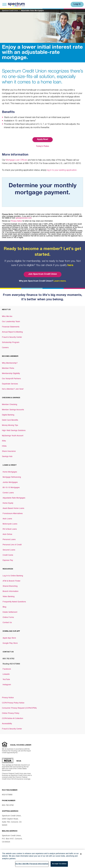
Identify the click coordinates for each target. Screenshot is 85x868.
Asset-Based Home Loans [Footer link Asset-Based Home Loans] (13, 508)
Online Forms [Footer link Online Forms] (8, 617)
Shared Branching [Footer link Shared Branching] (10, 586)
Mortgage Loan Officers (17, 160)
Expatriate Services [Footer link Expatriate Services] (10, 384)
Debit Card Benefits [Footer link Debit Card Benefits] (10, 420)
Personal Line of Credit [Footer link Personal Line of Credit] (12, 545)
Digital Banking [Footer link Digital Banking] (8, 415)
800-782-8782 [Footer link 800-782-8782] (8, 659)
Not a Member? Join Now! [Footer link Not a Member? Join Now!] (13, 389)
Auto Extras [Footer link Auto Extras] (7, 534)
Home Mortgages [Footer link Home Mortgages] (10, 472)
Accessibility (7, 724)
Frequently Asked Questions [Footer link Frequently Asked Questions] (14, 602)
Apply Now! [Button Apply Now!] (43, 140)
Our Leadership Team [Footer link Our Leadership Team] (11, 322)
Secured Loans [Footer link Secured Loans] (9, 550)
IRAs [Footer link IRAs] (4, 441)
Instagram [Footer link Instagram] (7, 685)
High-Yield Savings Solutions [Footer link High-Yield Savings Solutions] (14, 430)
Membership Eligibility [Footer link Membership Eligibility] (11, 373)
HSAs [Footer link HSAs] (4, 446)
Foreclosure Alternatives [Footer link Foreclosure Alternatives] (13, 514)
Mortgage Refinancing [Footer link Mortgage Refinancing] (12, 477)
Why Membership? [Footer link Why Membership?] (10, 363)
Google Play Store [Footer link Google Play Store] (10, 643)
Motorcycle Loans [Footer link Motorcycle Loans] (10, 524)
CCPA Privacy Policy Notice (13, 703)
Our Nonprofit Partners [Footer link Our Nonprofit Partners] (11, 379)
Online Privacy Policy (11, 713)
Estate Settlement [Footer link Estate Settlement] (10, 612)
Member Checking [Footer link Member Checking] (10, 405)
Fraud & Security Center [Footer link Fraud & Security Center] (12, 337)
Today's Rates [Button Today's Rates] (42, 146)
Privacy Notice (16, 221)
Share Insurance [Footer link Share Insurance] (9, 451)
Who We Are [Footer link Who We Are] (7, 316)
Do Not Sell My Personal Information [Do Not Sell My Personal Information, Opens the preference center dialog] (32, 864)
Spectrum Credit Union (10, 11)
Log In (77, 4)
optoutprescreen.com (24, 218)
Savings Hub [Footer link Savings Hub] (7, 456)
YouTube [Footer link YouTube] (6, 679)
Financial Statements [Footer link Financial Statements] (11, 327)
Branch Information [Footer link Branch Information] (11, 591)
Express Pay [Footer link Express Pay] (8, 560)
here (70, 265)
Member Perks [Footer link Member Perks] (8, 368)
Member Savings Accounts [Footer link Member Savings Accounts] (13, 410)
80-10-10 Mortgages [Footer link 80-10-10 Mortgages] (11, 488)
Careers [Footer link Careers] (5, 348)
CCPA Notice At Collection (13, 718)
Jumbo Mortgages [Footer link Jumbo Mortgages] (10, 482)
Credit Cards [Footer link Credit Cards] (8, 555)
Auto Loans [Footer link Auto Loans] (7, 519)
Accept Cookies (59, 864)
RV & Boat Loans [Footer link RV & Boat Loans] (10, 529)
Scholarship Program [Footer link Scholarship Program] (11, 342)
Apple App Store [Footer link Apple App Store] (9, 638)
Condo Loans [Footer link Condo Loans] (8, 493)
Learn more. (60, 281)
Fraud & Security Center (12, 729)
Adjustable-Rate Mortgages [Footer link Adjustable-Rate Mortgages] (14, 498)
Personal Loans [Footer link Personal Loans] (9, 540)
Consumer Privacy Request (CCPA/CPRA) (19, 708)
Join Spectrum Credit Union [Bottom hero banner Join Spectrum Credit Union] (43, 274)
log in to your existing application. (62, 170)
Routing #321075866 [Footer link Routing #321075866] (11, 664)
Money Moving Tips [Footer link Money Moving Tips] (10, 425)
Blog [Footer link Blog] (4, 607)
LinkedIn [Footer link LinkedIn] (6, 674)
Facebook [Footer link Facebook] (7, 669)
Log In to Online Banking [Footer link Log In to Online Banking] (13, 576)
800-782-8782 (8, 805)
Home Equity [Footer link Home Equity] (8, 503)
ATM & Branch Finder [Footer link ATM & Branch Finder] (12, 581)
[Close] (81, 854)
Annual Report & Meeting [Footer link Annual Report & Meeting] (12, 332)
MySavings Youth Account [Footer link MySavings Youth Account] (13, 436)
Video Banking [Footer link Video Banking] (9, 597)
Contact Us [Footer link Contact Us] (7, 623)
